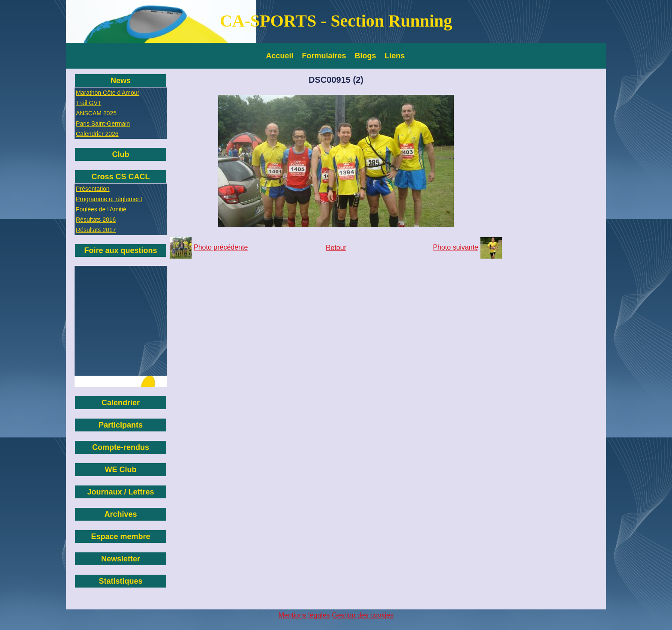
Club (121, 154)
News (121, 81)
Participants (121, 425)
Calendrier (121, 403)
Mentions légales (304, 615)
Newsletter (121, 559)
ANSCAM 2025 (96, 113)
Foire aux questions (120, 250)
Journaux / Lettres (120, 492)
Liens (395, 56)
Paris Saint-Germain (103, 124)
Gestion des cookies (363, 615)
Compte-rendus (121, 447)
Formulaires (324, 56)
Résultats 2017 (96, 230)
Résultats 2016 (96, 220)
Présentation (93, 189)
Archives (120, 514)
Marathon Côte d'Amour (108, 93)
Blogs (366, 56)
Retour (336, 248)
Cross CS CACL (120, 177)
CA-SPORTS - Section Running (336, 21)
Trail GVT (88, 103)
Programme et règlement (109, 199)
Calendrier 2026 (97, 134)
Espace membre (120, 537)
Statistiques (120, 581)
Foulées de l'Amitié (101, 209)
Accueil (280, 56)
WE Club (121, 470)
